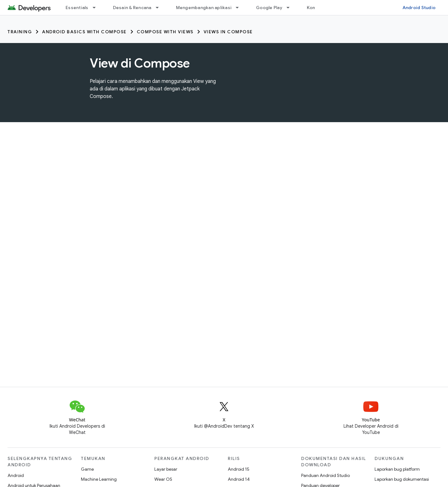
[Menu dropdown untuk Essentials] (97, 8)
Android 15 (239, 469)
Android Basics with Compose (84, 32)
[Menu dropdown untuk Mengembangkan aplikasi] (240, 8)
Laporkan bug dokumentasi (402, 479)
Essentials (77, 8)
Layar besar (166, 469)
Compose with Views (165, 32)
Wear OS (163, 479)
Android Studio (419, 8)
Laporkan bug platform (397, 469)
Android (16, 475)
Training (20, 32)
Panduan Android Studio (325, 475)
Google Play (269, 8)
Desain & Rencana (132, 8)
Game (87, 469)
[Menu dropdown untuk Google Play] (291, 8)
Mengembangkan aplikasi (204, 8)
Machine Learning (99, 479)
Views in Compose (228, 32)
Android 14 (239, 479)
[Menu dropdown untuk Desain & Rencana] (160, 8)
